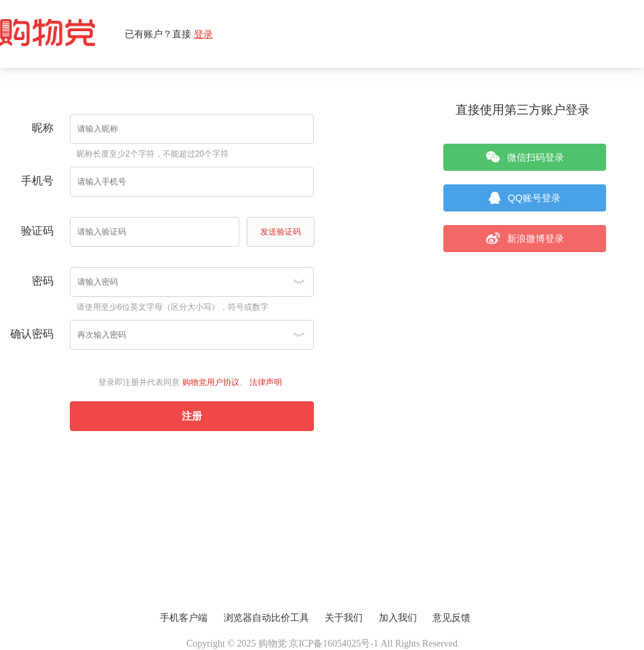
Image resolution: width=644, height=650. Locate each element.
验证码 (37, 231)
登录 (203, 34)
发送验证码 (281, 232)
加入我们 (398, 618)
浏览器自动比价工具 (266, 618)
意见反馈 (451, 618)
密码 (43, 281)
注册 (192, 416)
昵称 (43, 128)
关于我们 (344, 618)
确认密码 (32, 334)
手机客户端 (184, 618)
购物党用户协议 (211, 382)
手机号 (37, 181)
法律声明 (266, 382)
